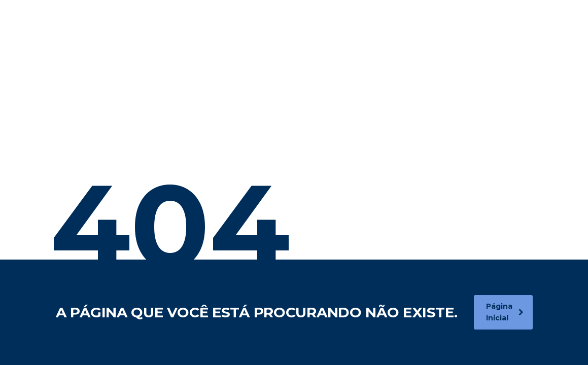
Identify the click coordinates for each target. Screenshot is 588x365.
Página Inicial (505, 312)
